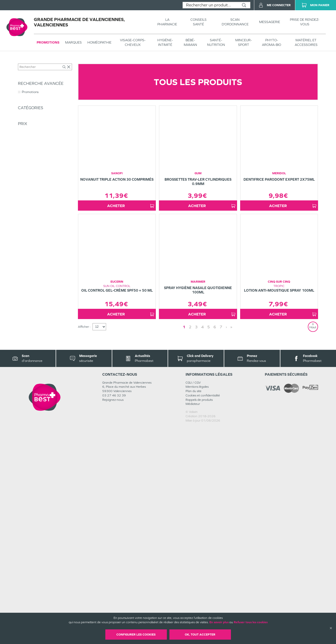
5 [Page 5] (209, 544)
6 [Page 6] (215, 544)
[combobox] (210, 5)
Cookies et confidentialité (203, 612)
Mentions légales (197, 604)
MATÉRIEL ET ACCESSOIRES (306, 42)
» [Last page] (231, 544)
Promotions (48, 42)
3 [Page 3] (196, 544)
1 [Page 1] (184, 544)
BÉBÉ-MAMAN (190, 42)
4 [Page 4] (202, 544)
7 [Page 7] (221, 544)
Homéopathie (99, 42)
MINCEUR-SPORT (244, 42)
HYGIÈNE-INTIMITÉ (165, 42)
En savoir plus (219, 622)
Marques (73, 42)
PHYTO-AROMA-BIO (272, 42)
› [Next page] (226, 544)
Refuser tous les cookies (251, 622)
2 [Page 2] (190, 544)
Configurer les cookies (136, 635)
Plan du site (194, 608)
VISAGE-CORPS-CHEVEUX (133, 42)
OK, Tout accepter (200, 635)
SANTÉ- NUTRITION (216, 42)
